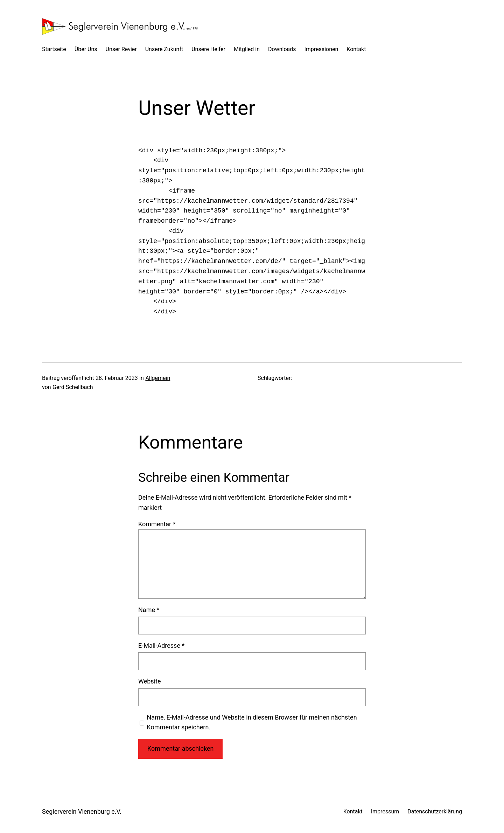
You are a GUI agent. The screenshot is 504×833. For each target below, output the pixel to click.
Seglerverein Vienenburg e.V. (82, 811)
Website (149, 681)
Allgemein (158, 378)
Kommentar (157, 524)
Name (149, 610)
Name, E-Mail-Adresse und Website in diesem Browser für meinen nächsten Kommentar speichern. (252, 722)
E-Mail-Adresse (161, 645)
